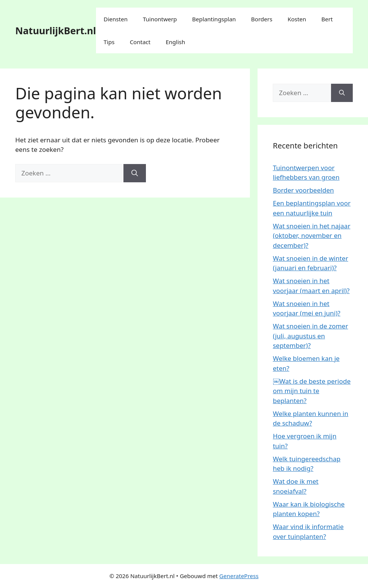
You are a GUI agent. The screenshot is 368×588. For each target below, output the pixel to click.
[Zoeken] (135, 173)
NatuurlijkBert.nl (56, 30)
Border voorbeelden (303, 190)
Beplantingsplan (214, 19)
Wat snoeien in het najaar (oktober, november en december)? (311, 236)
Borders (262, 19)
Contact (140, 42)
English (175, 42)
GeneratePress (239, 576)
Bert (327, 19)
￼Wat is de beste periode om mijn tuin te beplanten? (312, 391)
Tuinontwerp (160, 19)
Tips (109, 42)
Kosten (297, 19)
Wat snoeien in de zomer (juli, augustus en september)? (310, 336)
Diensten (116, 19)
